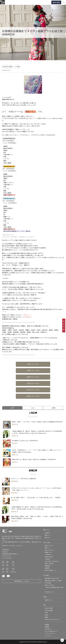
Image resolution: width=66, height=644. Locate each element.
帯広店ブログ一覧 (32, 390)
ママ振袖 (17, 67)
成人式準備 (46, 575)
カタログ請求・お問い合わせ (51, 561)
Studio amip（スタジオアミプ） (52, 619)
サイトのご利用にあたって (51, 631)
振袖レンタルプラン (49, 550)
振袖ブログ (47, 537)
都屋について (46, 530)
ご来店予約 (47, 559)
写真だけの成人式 (49, 557)
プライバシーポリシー (50, 633)
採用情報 (47, 627)
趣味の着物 (56, 2)
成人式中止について (49, 592)
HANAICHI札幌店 (49, 608)
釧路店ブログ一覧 (32, 396)
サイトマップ (48, 636)
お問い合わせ (48, 629)
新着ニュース (48, 535)
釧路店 (46, 617)
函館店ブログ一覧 (32, 377)
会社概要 (47, 624)
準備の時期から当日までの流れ (52, 578)
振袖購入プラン (48, 552)
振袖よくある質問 (49, 564)
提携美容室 (47, 566)
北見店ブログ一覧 (32, 383)
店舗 (44, 605)
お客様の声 (47, 533)
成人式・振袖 (46, 542)
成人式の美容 (48, 583)
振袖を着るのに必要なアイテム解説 (53, 581)
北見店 (46, 613)
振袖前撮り (47, 568)
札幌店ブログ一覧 (32, 371)
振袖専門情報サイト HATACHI (22, 581)
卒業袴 (45, 597)
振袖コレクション (49, 546)
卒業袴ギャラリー (49, 600)
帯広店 (46, 615)
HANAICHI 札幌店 (8, 67)
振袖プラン (47, 548)
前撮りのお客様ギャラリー (51, 570)
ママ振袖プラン (48, 555)
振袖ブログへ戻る (33, 364)
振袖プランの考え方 (49, 585)
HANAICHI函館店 (49, 610)
